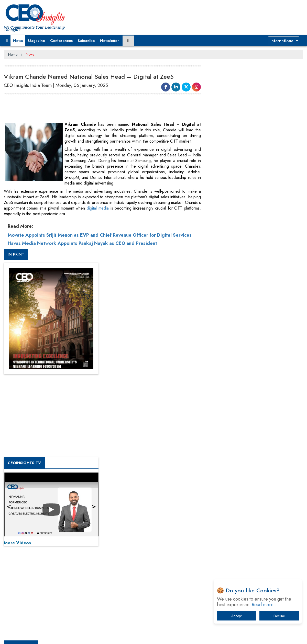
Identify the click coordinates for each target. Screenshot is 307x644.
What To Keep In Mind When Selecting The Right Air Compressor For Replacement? (256, 529)
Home (13, 54)
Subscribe (86, 41)
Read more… (265, 605)
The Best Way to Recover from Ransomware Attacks (253, 545)
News (18, 41)
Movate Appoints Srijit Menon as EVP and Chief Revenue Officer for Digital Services (100, 235)
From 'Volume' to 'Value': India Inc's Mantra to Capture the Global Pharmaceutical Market (254, 476)
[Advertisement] (97, 109)
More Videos (222, 357)
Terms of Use (96, 636)
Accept (236, 616)
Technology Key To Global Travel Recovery (251, 516)
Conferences (61, 41)
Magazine (36, 41)
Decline (279, 616)
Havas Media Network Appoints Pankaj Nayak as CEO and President (82, 243)
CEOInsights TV (229, 277)
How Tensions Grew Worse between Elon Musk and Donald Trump (255, 561)
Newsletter (109, 41)
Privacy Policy (66, 636)
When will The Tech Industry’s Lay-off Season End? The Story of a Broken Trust (258, 503)
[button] (7, 41)
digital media (98, 208)
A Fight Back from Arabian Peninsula (246, 489)
